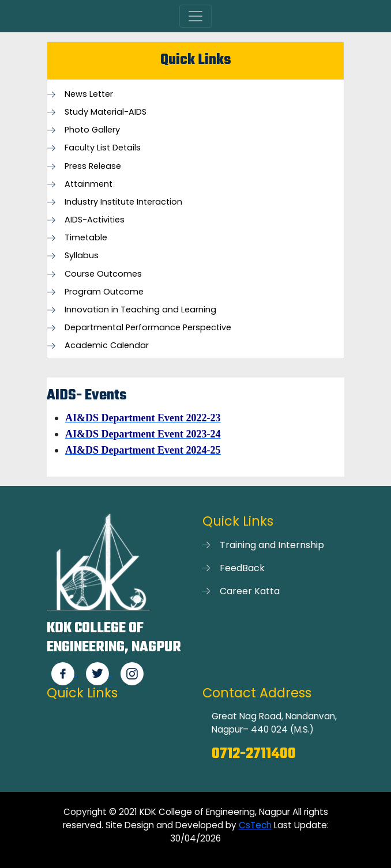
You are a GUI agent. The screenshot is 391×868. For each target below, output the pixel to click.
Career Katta (250, 591)
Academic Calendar (107, 346)
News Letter (89, 94)
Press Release (93, 166)
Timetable (86, 238)
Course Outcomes (103, 274)
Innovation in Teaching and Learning (140, 310)
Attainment (89, 184)
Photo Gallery (92, 130)
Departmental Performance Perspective (148, 328)
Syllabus (82, 256)
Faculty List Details (103, 148)
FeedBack (242, 568)
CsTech (255, 825)
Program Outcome (104, 292)
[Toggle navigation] (195, 16)
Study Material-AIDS (106, 112)
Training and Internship (272, 545)
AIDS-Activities (95, 220)
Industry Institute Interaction (123, 202)
